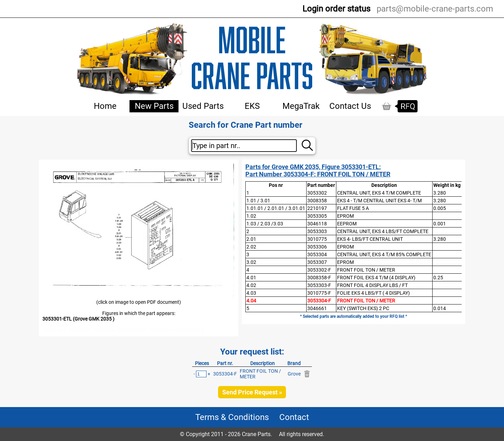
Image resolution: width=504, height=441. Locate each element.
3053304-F (319, 301)
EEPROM (347, 224)
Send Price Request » (252, 392)
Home (105, 106)
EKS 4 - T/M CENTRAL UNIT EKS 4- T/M (379, 201)
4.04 (251, 301)
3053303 (317, 231)
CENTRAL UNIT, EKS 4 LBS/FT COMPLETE (383, 231)
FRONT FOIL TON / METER (366, 270)
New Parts (154, 106)
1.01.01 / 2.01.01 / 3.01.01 (276, 208)
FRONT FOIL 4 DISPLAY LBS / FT (372, 285)
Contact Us (350, 106)
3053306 (317, 247)
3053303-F (319, 285)
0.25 (438, 278)
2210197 (317, 208)
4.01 (251, 278)
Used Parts (203, 106)
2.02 (251, 247)
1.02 (251, 216)
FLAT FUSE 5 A (353, 208)
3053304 (317, 254)
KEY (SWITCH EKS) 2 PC (363, 308)
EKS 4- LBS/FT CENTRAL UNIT (370, 239)
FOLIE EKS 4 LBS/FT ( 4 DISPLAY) (373, 293)
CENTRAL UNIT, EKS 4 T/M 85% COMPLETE (384, 254)
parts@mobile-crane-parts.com (435, 9)
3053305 (317, 216)
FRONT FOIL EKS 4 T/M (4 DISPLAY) (376, 278)
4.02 (251, 285)
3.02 (251, 262)
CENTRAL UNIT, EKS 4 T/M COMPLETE (379, 193)
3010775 (317, 239)
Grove (294, 374)
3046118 (317, 224)
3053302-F (319, 270)
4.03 (251, 293)
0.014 (440, 308)
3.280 (440, 193)
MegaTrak (301, 106)
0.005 (440, 208)
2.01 (251, 239)
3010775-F (319, 293)
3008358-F (319, 278)
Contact (294, 417)
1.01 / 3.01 (258, 201)
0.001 (440, 224)
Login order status (336, 9)
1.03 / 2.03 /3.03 (265, 224)
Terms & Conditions (232, 417)
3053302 (317, 193)
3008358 (317, 201)
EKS (252, 106)
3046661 (317, 308)
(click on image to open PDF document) (139, 302)
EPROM (345, 216)
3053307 (317, 262)
